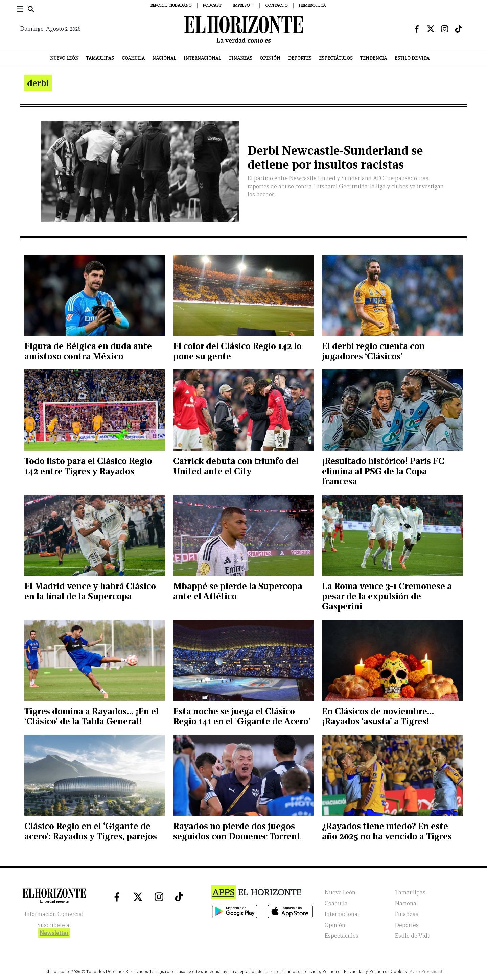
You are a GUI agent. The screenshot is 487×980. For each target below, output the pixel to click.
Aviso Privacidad (426, 971)
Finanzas (241, 58)
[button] (243, 5)
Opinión (270, 58)
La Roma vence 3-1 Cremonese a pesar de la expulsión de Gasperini (387, 596)
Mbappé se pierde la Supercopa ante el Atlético (238, 591)
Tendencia (374, 58)
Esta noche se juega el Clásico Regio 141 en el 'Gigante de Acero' (242, 716)
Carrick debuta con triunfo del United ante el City (236, 466)
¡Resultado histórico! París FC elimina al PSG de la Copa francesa (383, 471)
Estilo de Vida (412, 58)
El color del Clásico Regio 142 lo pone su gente (237, 351)
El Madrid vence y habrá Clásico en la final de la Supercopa (90, 591)
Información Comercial (54, 914)
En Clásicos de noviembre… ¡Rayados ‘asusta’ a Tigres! (378, 716)
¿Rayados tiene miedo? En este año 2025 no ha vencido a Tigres (387, 831)
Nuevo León (64, 58)
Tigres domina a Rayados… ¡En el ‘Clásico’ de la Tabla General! (91, 716)
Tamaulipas (100, 58)
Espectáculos (336, 58)
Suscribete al (54, 930)
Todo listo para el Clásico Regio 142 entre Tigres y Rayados (88, 466)
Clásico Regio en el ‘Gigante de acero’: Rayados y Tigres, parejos (91, 831)
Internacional (202, 58)
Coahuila (133, 58)
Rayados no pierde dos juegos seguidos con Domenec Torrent (237, 831)
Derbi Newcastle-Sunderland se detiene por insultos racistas (335, 158)
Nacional (164, 58)
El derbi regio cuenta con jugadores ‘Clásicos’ (373, 351)
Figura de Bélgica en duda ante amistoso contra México (88, 351)
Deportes (300, 58)
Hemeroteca (312, 5)
